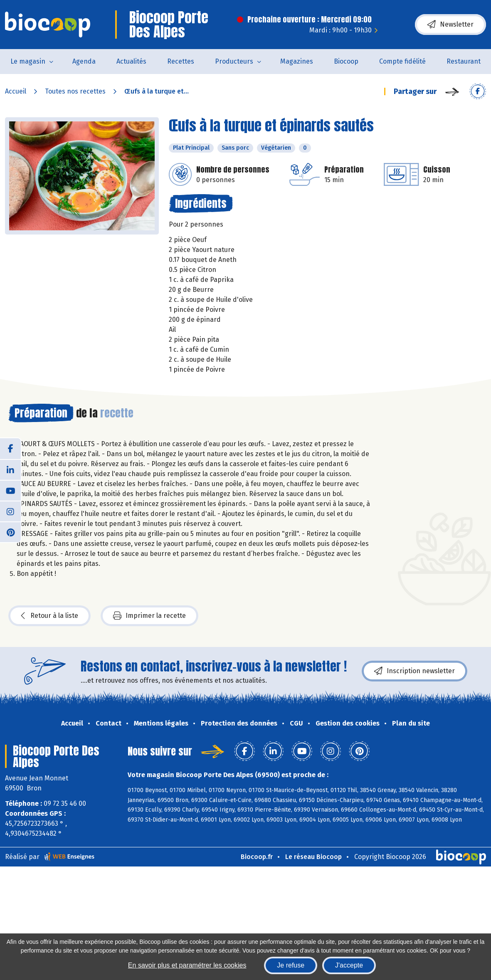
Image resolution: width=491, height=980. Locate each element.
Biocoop (346, 61)
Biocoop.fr (257, 857)
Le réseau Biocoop (313, 857)
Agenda (84, 61)
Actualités (131, 61)
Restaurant (464, 61)
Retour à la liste (49, 616)
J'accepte (349, 965)
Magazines (297, 61)
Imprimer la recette (149, 616)
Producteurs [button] (234, 61)
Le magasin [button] (28, 61)
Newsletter (450, 25)
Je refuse (291, 965)
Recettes (181, 61)
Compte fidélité (402, 61)
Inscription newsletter (415, 671)
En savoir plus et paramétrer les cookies (187, 965)
